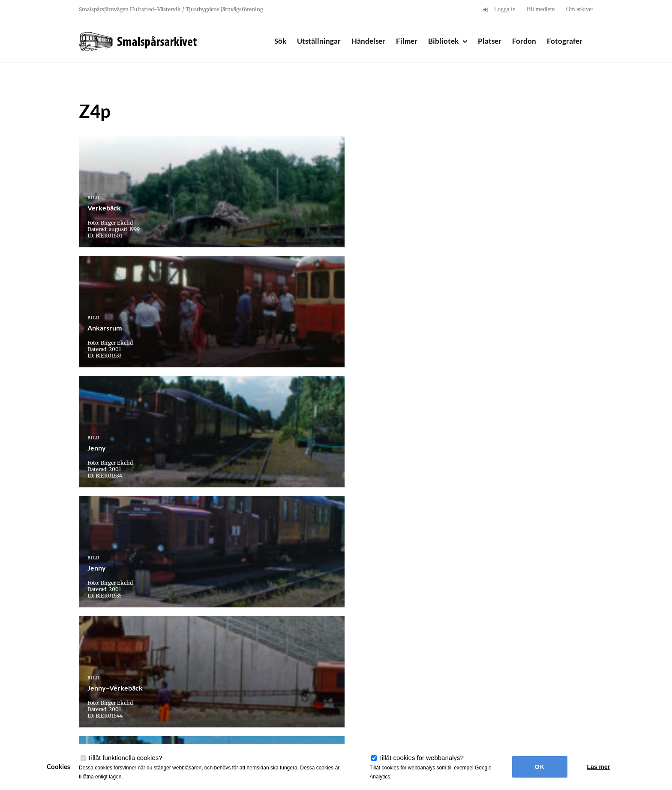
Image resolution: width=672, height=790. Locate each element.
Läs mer (599, 767)
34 (414, 645)
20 (308, 645)
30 (334, 645)
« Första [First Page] (240, 645)
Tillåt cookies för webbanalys (421, 758)
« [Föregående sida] (263, 645)
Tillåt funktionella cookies (125, 758)
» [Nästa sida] (435, 645)
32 (374, 645)
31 (354, 645)
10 (288, 645)
